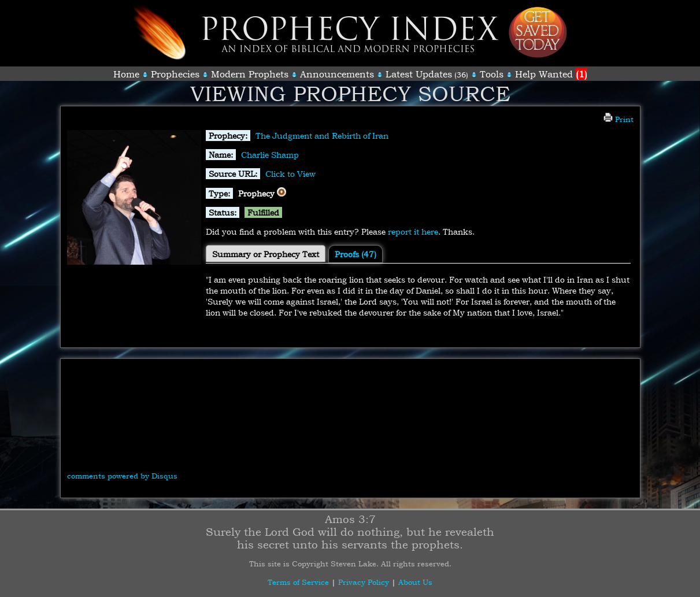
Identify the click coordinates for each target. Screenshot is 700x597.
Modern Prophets (250, 74)
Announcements (337, 74)
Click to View (290, 174)
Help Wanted (551, 74)
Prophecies (175, 74)
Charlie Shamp (270, 155)
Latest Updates (419, 74)
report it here (413, 231)
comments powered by (122, 476)
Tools (492, 74)
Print (618, 119)
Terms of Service (298, 582)
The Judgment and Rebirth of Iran (322, 136)
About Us (415, 582)
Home (126, 74)
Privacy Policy (364, 582)
